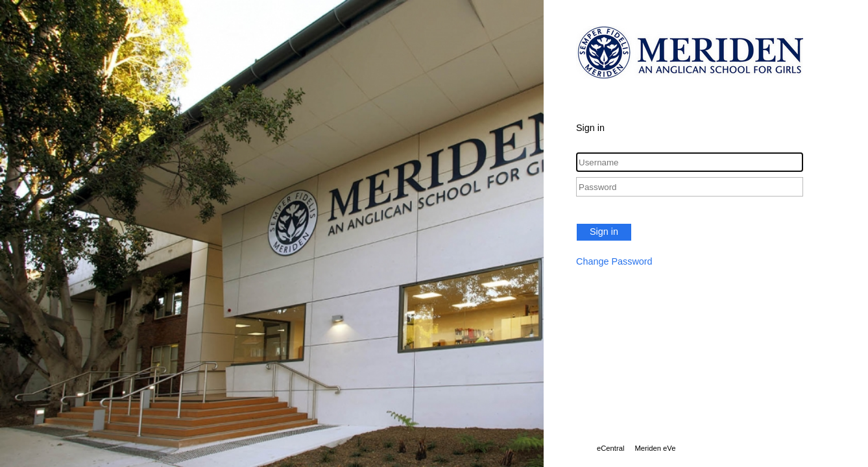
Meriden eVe (655, 448)
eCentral (610, 448)
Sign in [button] (604, 232)
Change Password (614, 261)
